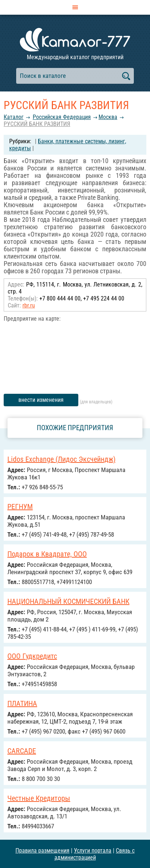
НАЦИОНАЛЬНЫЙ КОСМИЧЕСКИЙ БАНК (68, 601)
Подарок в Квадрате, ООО (47, 554)
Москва (108, 117)
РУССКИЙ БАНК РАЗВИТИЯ (37, 124)
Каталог (14, 117)
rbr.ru (29, 305)
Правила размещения (42, 851)
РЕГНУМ (20, 507)
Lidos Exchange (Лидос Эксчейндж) (61, 459)
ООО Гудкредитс (32, 656)
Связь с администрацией (95, 854)
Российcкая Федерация (62, 117)
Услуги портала (93, 851)
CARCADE (22, 751)
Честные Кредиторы (39, 798)
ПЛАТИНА (22, 703)
